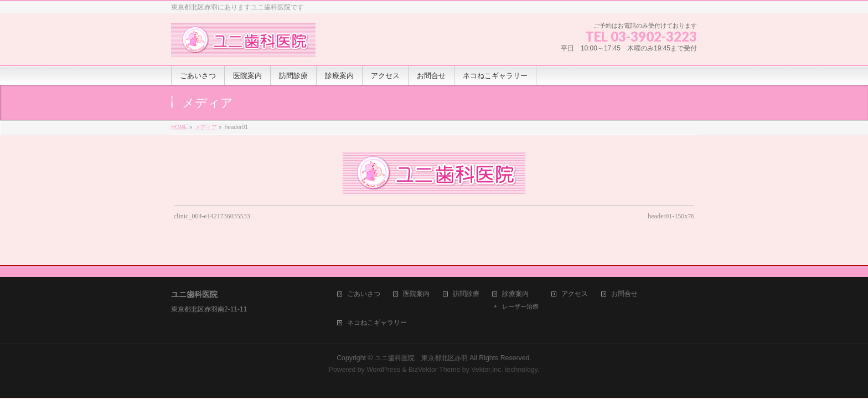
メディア (206, 127)
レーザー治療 (520, 296)
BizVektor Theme (435, 359)
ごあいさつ (364, 283)
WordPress (383, 359)
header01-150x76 (671, 216)
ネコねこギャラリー (377, 312)
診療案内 (515, 283)
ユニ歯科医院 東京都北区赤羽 (421, 347)
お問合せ (624, 283)
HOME (179, 127)
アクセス (575, 283)
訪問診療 (466, 283)
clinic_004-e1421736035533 (212, 216)
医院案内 (416, 283)
